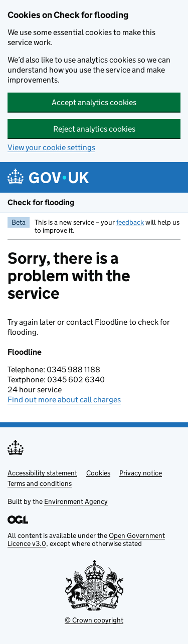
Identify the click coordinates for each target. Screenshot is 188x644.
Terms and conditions (40, 483)
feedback (130, 222)
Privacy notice (141, 473)
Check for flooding (41, 202)
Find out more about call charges (64, 400)
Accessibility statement (42, 473)
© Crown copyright (94, 620)
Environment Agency (76, 501)
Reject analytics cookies (94, 129)
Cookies (98, 473)
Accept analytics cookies (94, 102)
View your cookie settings (51, 147)
